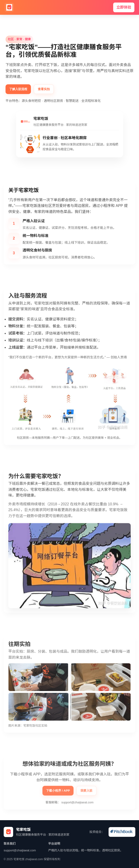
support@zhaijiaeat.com (77, 804)
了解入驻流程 (18, 89)
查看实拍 (44, 89)
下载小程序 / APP (58, 792)
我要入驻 (86, 792)
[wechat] (122, 832)
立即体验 (124, 7)
